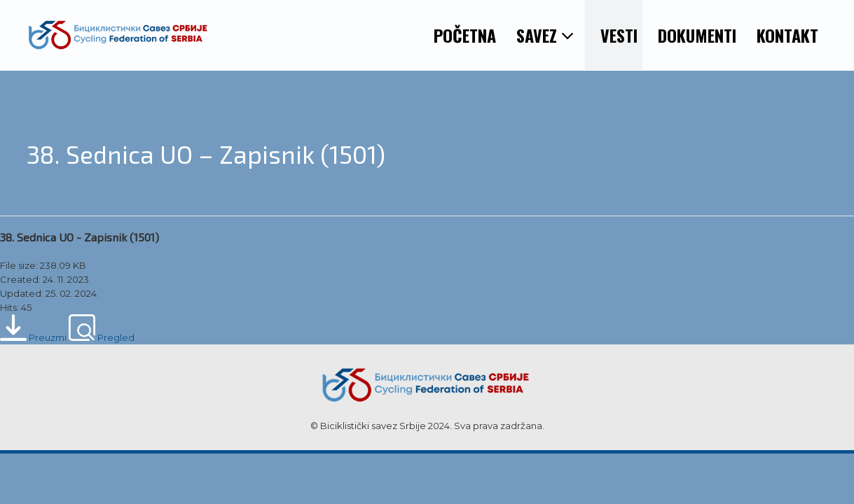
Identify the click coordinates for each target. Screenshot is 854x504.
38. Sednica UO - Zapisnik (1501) (80, 237)
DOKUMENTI (697, 35)
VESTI (619, 35)
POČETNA (465, 35)
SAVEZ (545, 35)
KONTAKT (787, 35)
